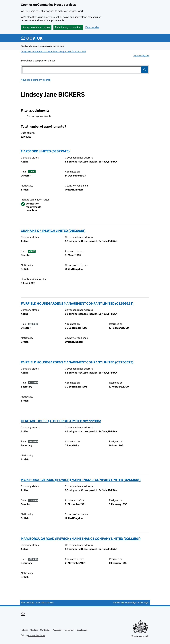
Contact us (45, 630)
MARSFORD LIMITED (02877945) (45, 151)
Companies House (37, 635)
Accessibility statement (63, 630)
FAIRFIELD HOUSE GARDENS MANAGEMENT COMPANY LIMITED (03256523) (77, 303)
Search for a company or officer (38, 61)
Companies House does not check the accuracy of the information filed (53, 51)
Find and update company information (42, 46)
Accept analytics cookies (36, 27)
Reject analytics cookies (68, 27)
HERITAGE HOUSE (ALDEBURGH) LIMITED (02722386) (61, 421)
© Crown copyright (140, 636)
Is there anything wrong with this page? (131, 602)
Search (145, 70)
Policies (24, 630)
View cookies (92, 27)
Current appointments (36, 117)
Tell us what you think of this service (37, 602)
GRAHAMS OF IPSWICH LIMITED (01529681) (53, 231)
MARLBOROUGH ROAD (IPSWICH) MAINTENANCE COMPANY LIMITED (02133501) (81, 480)
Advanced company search (36, 80)
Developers (82, 630)
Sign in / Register (141, 55)
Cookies (34, 630)
